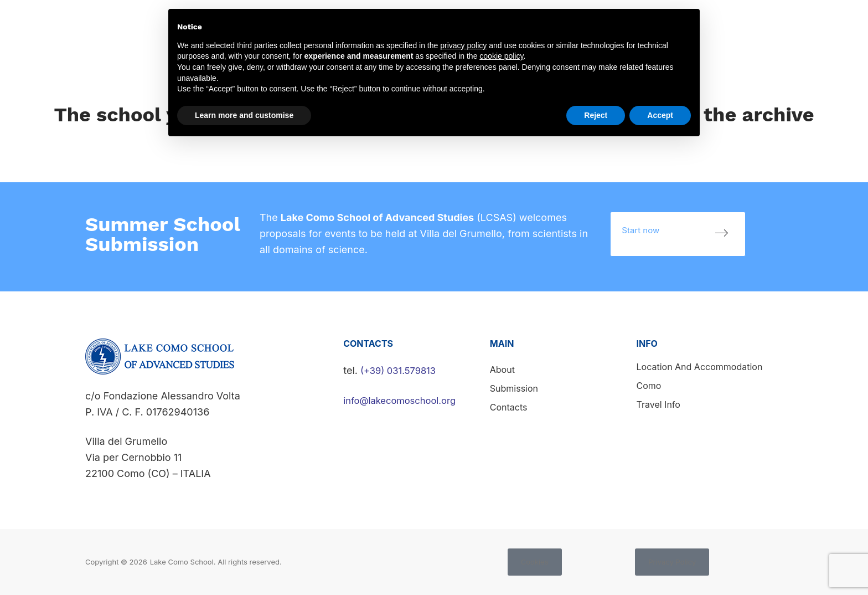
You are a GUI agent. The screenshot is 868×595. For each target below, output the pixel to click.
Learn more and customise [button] (244, 115)
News (724, 24)
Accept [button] (660, 115)
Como (649, 386)
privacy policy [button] (463, 45)
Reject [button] (596, 115)
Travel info (658, 404)
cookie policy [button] (501, 56)
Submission (778, 24)
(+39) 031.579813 (401, 370)
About (502, 370)
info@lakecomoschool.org (404, 400)
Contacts (840, 24)
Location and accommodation (700, 367)
